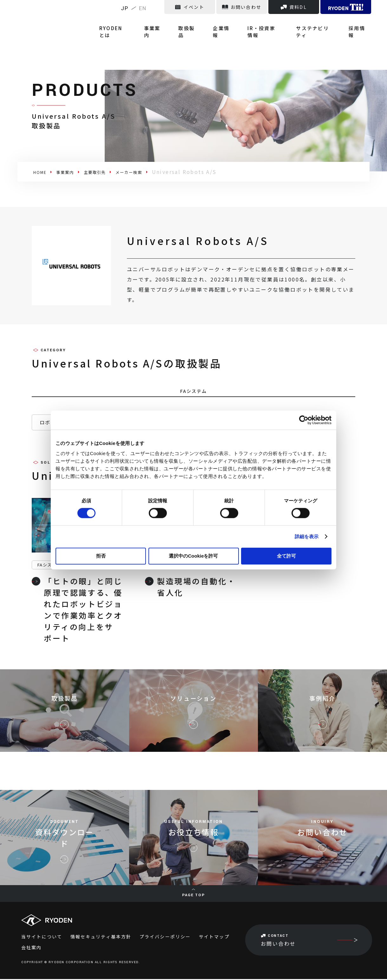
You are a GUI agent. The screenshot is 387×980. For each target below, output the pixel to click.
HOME (42, 172)
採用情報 (360, 22)
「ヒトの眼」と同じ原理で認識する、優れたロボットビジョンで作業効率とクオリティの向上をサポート (77, 610)
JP (125, 8)
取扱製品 (196, 22)
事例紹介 (322, 705)
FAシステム (49, 566)
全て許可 (286, 556)
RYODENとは (127, 22)
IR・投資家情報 (267, 22)
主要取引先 (108, 172)
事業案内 (165, 22)
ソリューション (193, 705)
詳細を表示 (307, 536)
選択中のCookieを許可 (193, 556)
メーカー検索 (150, 172)
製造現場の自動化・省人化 (190, 588)
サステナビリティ (318, 22)
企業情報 (228, 22)
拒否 (101, 556)
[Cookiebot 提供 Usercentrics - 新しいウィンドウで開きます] (304, 420)
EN (143, 8)
